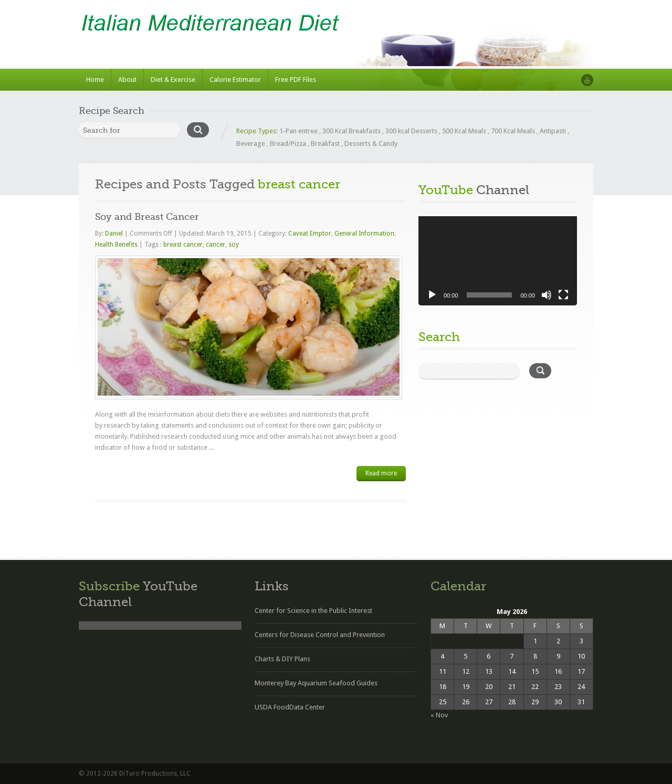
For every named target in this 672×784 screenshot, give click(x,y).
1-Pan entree (298, 131)
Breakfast (325, 144)
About (127, 80)
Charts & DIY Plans (282, 659)
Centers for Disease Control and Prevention (320, 635)
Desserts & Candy (371, 144)
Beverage (251, 144)
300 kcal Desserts (411, 131)
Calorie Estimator (235, 80)
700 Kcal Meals (513, 131)
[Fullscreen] (563, 295)
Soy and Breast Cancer (147, 217)
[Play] (432, 295)
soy (234, 245)
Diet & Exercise (173, 80)
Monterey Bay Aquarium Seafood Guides (316, 683)
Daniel (115, 234)
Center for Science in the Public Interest (313, 611)
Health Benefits (116, 245)
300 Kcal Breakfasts (351, 131)
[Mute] (547, 295)
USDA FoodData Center (290, 707)
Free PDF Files (296, 80)
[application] (498, 261)
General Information (364, 234)
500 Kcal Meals (464, 131)
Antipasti (553, 131)
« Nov (439, 715)
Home (95, 80)
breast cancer (183, 245)
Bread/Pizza (288, 144)
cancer (216, 245)
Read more (381, 473)
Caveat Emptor (310, 234)
